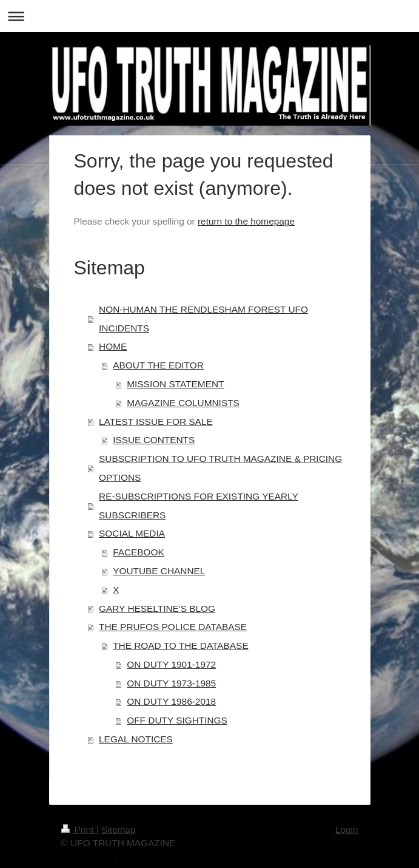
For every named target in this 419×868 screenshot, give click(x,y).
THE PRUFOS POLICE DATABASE (173, 627)
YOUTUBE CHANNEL (159, 571)
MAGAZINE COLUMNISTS (183, 403)
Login (347, 829)
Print (79, 829)
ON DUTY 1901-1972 (171, 664)
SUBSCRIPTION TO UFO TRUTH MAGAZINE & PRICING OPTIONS (220, 468)
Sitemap (118, 829)
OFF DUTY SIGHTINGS (177, 720)
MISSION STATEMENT (175, 384)
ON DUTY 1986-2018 (171, 701)
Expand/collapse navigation (209, 16)
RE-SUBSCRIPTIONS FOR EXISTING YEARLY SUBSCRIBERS (199, 506)
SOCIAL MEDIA (132, 533)
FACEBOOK (139, 552)
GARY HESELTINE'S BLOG (157, 609)
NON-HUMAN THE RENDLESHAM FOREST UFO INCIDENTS (203, 319)
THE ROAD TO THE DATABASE (181, 646)
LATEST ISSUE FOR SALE (156, 422)
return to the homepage (246, 221)
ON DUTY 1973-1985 (171, 683)
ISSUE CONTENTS (154, 440)
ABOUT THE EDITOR (158, 365)
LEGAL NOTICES (136, 739)
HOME (113, 346)
